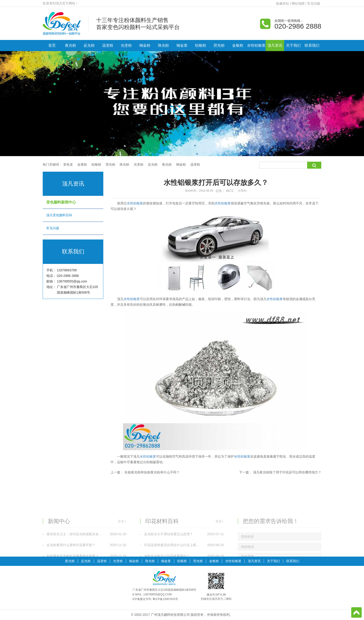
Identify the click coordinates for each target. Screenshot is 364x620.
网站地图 (298, 3)
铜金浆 (182, 45)
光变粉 (126, 45)
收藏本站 (283, 3)
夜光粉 (71, 45)
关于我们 (293, 45)
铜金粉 (145, 45)
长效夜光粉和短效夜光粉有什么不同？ (152, 472)
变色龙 (68, 164)
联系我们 (312, 45)
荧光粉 (219, 45)
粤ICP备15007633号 (165, 599)
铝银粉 (201, 45)
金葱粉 (82, 164)
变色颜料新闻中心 (73, 202)
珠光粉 (163, 45)
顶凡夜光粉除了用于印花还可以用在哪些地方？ (287, 472)
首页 (52, 45)
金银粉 (238, 45)
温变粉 (108, 45)
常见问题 (314, 3)
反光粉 (89, 45)
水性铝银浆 (256, 45)
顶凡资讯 (275, 45)
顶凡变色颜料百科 (73, 215)
